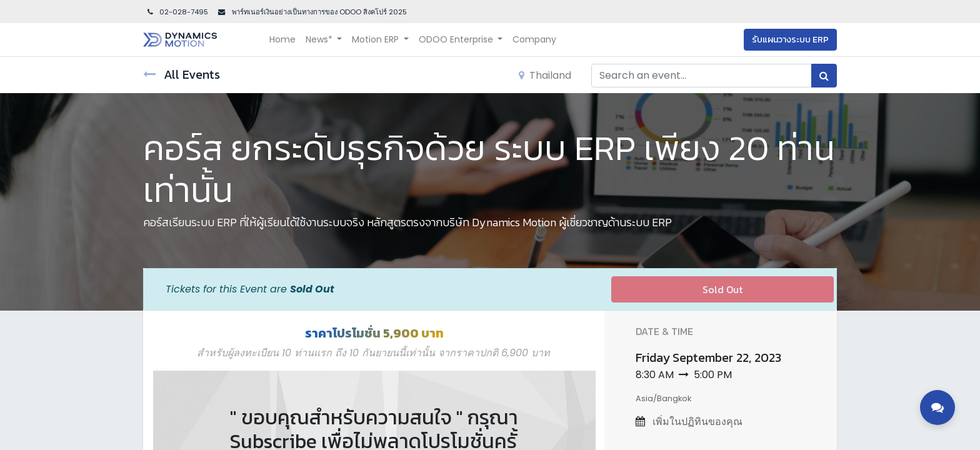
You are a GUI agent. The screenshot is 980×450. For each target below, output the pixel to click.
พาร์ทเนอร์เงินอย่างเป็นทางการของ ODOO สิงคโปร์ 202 (316, 12)
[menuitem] (282, 40)
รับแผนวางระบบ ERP (790, 40)
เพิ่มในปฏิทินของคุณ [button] (696, 422)
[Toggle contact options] (937, 407)
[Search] (824, 76)
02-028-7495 (177, 12)
